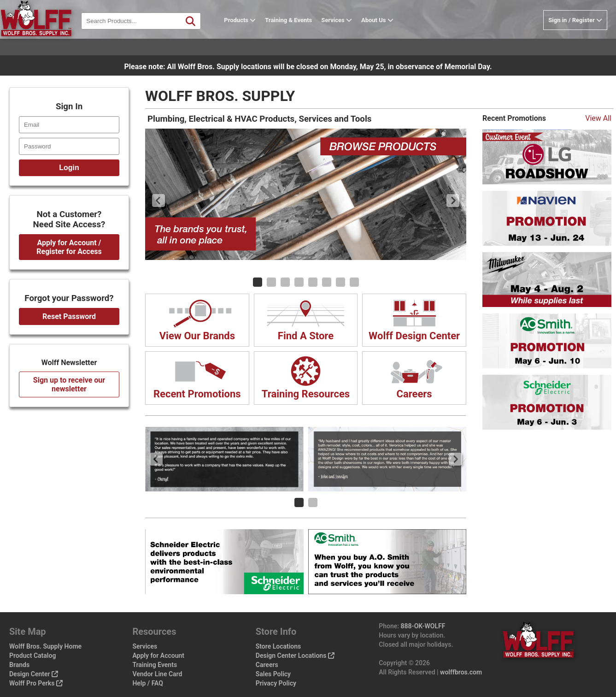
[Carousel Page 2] (271, 282)
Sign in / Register (575, 38)
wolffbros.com (461, 672)
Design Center (34, 674)
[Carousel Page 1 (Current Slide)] (258, 282)
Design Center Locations (295, 656)
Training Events (155, 665)
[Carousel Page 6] (327, 282)
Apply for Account (158, 656)
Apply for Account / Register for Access (69, 247)
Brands (19, 665)
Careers (267, 665)
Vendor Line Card (157, 674)
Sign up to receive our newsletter (69, 384)
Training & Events (307, 38)
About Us (396, 38)
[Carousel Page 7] (340, 282)
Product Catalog (32, 656)
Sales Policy (273, 674)
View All (598, 118)
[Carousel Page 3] (285, 282)
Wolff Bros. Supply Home (45, 646)
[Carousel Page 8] (354, 282)
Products (258, 38)
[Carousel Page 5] (313, 282)
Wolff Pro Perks (36, 683)
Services (355, 38)
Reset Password (69, 316)
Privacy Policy (276, 683)
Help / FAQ (148, 683)
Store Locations (279, 646)
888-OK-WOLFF (423, 626)
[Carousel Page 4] (299, 282)
